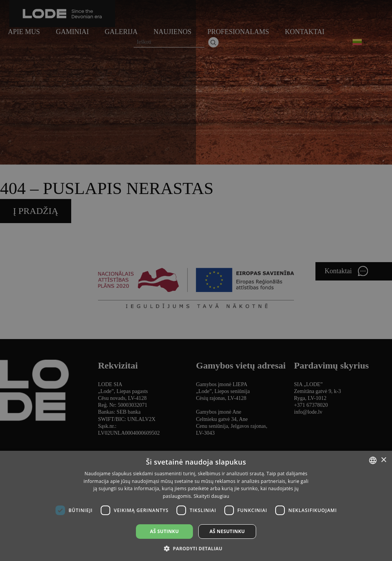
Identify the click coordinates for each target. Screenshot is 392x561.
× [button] (383, 460)
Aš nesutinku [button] (227, 531)
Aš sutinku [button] (164, 531)
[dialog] (196, 280)
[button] (196, 548)
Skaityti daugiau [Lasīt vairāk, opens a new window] (212, 496)
